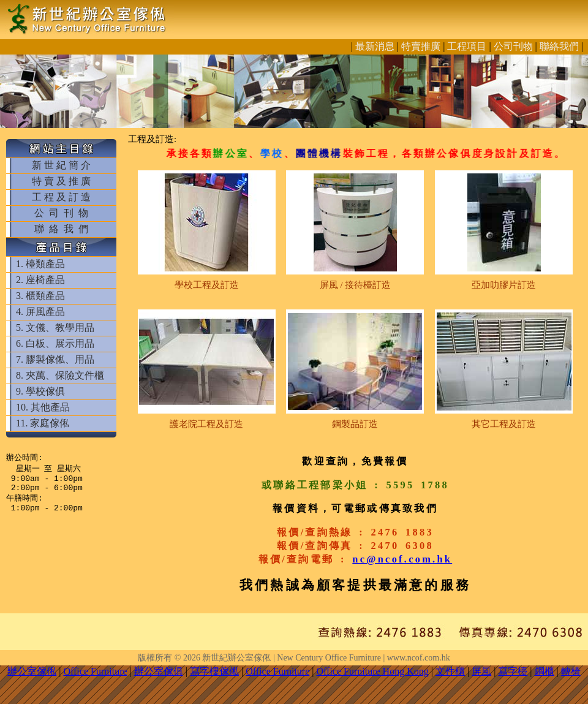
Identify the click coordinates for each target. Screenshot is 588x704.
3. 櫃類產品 (40, 296)
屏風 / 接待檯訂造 (355, 285)
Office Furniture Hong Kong (373, 671)
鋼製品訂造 (355, 424)
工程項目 (467, 46)
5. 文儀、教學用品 (55, 327)
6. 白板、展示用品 (55, 343)
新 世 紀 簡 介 (61, 165)
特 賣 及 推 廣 (61, 181)
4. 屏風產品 (40, 312)
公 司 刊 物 (61, 213)
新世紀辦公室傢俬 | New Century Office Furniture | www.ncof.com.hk (326, 658)
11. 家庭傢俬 (43, 423)
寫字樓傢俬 (214, 671)
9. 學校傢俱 (40, 391)
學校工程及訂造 (207, 285)
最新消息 (375, 46)
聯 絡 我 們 (61, 229)
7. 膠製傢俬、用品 (55, 359)
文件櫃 (450, 671)
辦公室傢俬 (32, 671)
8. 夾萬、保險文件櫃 (60, 375)
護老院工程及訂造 (206, 424)
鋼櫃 (545, 671)
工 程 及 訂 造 (61, 197)
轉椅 (571, 671)
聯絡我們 (559, 46)
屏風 (481, 671)
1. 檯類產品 (40, 264)
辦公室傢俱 (159, 671)
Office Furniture (95, 671)
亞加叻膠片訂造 (504, 285)
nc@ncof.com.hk (402, 559)
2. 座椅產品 (40, 280)
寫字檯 (513, 671)
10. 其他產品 (43, 407)
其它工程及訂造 (504, 424)
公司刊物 (513, 46)
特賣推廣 (421, 46)
